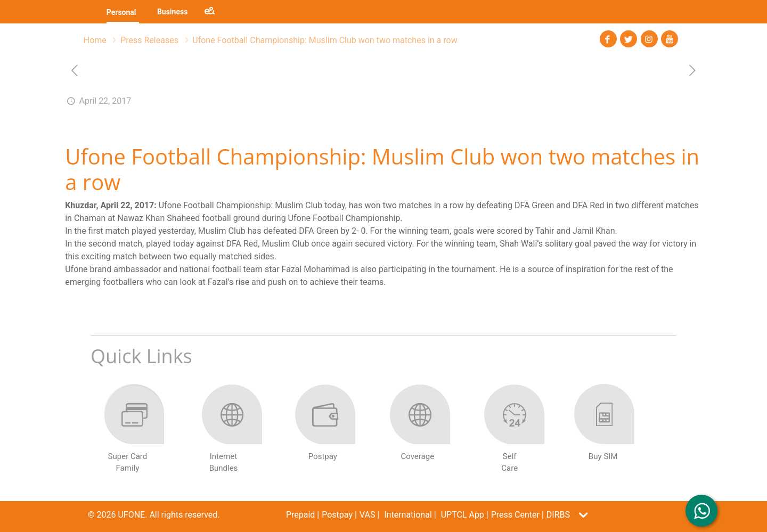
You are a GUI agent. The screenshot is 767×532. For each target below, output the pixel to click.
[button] (576, 515)
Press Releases (149, 40)
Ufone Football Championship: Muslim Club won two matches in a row (325, 40)
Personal (121, 12)
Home (95, 40)
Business (172, 12)
